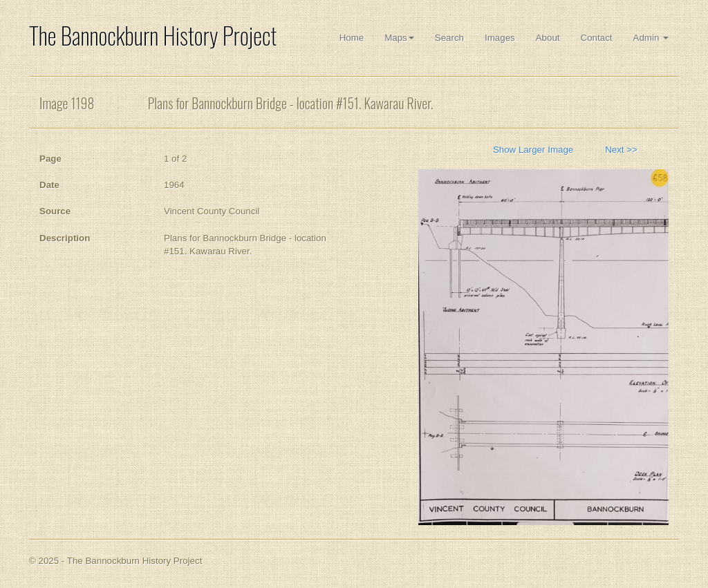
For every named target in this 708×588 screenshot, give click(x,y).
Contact (597, 38)
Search (449, 38)
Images (500, 38)
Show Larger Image (533, 150)
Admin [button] (651, 38)
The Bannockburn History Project (153, 36)
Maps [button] (399, 38)
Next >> (621, 150)
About (548, 38)
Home (352, 38)
